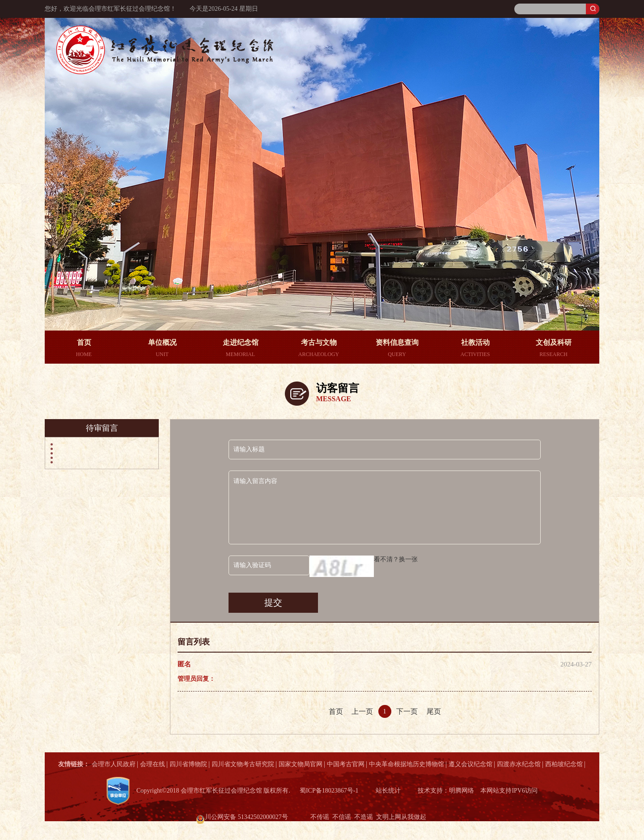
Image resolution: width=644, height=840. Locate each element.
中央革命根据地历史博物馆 (407, 764)
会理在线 (153, 764)
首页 (336, 711)
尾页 (434, 711)
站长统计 (388, 791)
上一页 (362, 711)
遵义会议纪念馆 (470, 764)
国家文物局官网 (301, 764)
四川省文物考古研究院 (243, 764)
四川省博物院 (188, 764)
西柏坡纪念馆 (564, 764)
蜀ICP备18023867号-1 (329, 791)
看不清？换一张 (396, 559)
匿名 (184, 664)
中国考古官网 (346, 764)
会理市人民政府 (114, 764)
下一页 (407, 711)
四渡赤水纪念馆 (519, 764)
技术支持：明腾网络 (446, 791)
